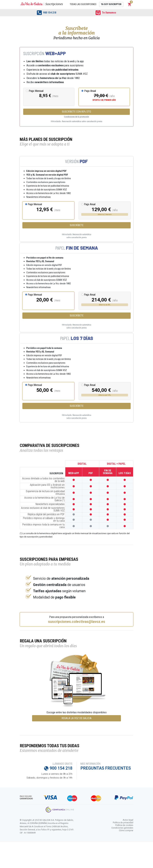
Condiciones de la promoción (76, 117)
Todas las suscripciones (83, 4)
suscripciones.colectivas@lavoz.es (77, 622)
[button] (130, 4)
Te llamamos (106, 13)
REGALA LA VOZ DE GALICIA (76, 718)
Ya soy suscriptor (111, 4)
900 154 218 (47, 13)
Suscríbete (77, 225)
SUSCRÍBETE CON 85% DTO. (77, 112)
